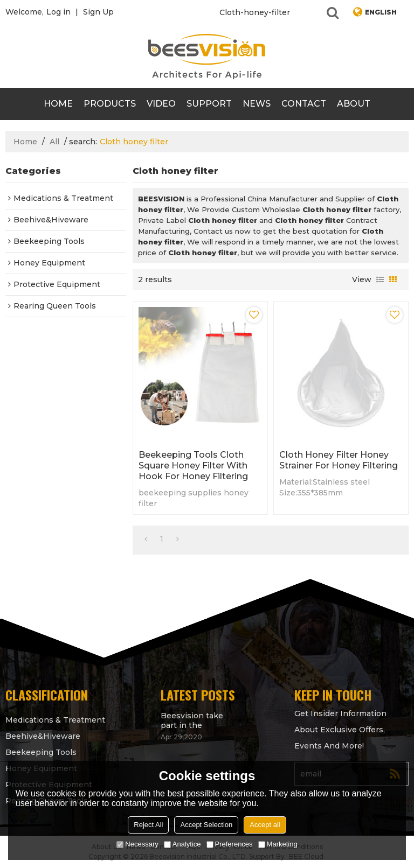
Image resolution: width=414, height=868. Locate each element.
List (380, 279)
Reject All (148, 825)
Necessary (137, 844)
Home (58, 104)
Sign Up (98, 12)
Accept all (265, 825)
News (257, 104)
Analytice (182, 844)
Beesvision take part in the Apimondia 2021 (192, 720)
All (54, 142)
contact (304, 104)
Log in (58, 12)
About (354, 104)
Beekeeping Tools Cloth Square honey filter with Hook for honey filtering (193, 465)
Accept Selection (206, 825)
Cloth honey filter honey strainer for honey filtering (339, 460)
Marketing (278, 844)
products (110, 104)
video (161, 104)
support (209, 104)
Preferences (230, 844)
